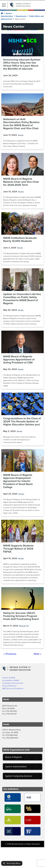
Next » (38, 654)
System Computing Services (19, 776)
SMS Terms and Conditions (13, 688)
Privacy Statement (9, 686)
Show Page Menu (12, 863)
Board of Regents (14, 757)
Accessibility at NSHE (11, 680)
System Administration (16, 767)
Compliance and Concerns (13, 683)
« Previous (10, 654)
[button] (5, 5)
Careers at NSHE (9, 678)
